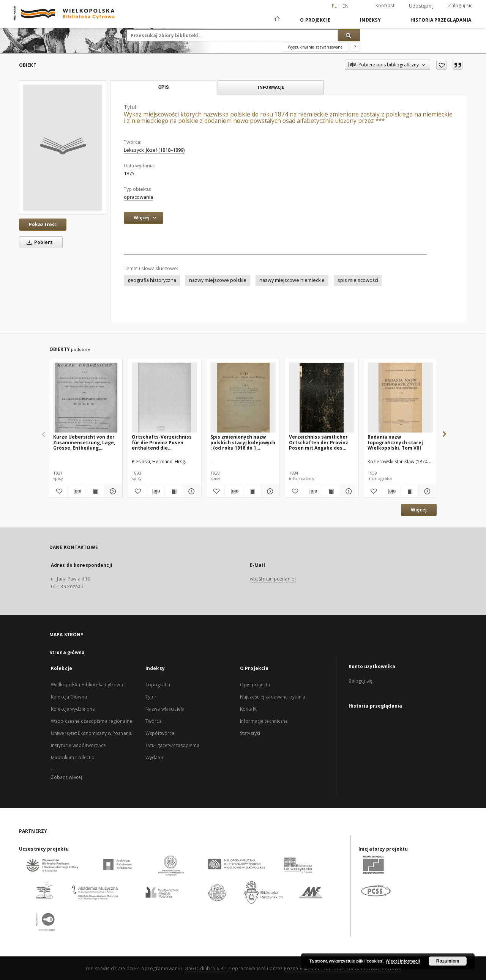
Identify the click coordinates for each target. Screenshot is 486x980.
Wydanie (155, 757)
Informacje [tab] (271, 87)
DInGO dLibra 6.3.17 (207, 968)
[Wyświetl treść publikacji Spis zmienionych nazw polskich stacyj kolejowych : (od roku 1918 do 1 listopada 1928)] (252, 491)
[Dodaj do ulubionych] (441, 65)
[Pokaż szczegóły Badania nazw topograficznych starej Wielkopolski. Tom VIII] (427, 491)
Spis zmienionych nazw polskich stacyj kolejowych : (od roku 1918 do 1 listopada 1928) (243, 442)
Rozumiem (448, 961)
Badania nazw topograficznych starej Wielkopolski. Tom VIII (395, 442)
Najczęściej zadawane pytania (273, 697)
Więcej (419, 510)
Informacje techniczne (264, 721)
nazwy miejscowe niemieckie (292, 280)
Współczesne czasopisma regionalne (92, 721)
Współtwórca (160, 733)
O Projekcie (315, 20)
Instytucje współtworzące (78, 745)
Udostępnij (421, 6)
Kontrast (385, 6)
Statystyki (250, 733)
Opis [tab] (163, 87)
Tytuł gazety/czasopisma (172, 745)
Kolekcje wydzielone (73, 709)
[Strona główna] (277, 20)
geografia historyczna (152, 280)
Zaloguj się (460, 6)
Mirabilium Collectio (73, 757)
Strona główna (67, 652)
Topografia (158, 685)
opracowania (138, 197)
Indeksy (370, 20)
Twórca (154, 721)
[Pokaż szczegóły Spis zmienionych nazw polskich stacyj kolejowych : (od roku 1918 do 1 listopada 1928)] (269, 491)
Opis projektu (255, 685)
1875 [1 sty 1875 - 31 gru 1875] (129, 174)
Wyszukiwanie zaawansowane (315, 47)
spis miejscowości (358, 280)
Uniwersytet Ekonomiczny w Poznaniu (92, 733)
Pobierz (38, 242)
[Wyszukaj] (349, 35)
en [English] (346, 6)
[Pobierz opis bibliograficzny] (77, 491)
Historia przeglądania (441, 20)
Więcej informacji (403, 961)
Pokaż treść (43, 224)
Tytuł (151, 697)
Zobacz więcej (67, 777)
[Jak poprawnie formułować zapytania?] (355, 47)
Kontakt (248, 709)
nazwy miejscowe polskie (218, 280)
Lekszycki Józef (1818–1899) (154, 150)
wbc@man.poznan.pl (273, 579)
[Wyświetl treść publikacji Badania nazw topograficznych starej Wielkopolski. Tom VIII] (409, 491)
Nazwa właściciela (165, 709)
